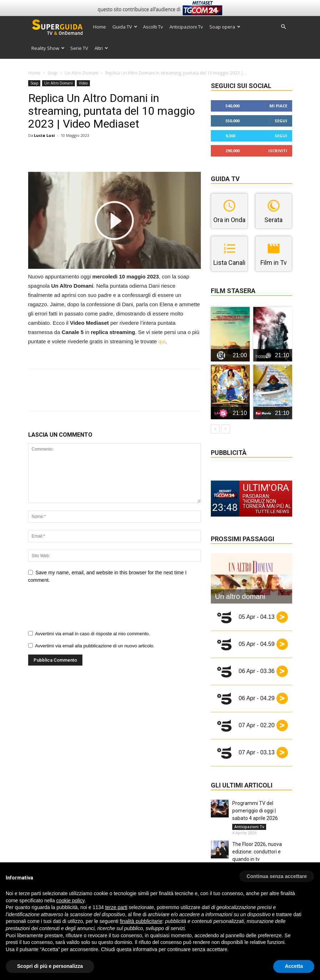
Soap (53, 73)
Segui (281, 121)
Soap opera (225, 27)
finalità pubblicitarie (141, 921)
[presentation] (82, 609)
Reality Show (48, 48)
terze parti (116, 907)
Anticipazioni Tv (186, 27)
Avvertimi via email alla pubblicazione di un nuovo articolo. (95, 646)
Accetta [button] (294, 966)
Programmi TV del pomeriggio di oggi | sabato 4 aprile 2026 (255, 811)
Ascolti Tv (153, 27)
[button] (284, 27)
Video (83, 83)
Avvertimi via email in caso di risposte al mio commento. (92, 634)
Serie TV (79, 48)
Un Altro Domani (82, 73)
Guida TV (125, 27)
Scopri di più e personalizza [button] (50, 966)
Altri (101, 48)
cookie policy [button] (70, 901)
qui (162, 341)
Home (100, 27)
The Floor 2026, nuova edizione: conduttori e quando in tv (257, 852)
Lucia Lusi (44, 135)
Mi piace (278, 106)
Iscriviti (278, 151)
